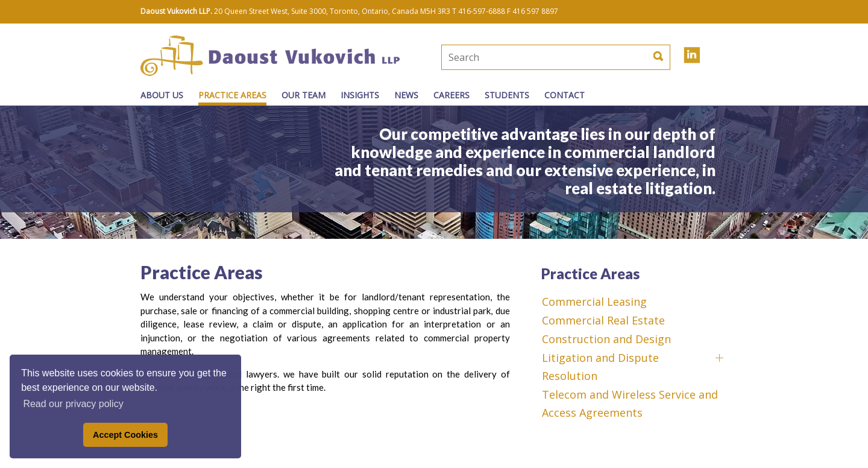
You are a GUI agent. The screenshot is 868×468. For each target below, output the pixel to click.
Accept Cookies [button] (125, 435)
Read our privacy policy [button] (73, 404)
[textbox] (515, 57)
